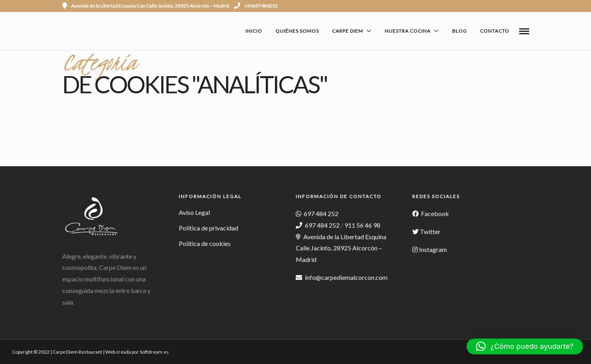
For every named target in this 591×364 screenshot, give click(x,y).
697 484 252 (320, 213)
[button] (525, 346)
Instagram (433, 249)
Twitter (430, 231)
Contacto (495, 31)
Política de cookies (205, 243)
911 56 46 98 (362, 225)
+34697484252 (256, 6)
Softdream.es (154, 352)
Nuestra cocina (408, 31)
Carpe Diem (348, 31)
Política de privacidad (209, 228)
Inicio (254, 31)
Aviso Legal (194, 212)
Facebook (434, 213)
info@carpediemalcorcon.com (346, 277)
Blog (460, 31)
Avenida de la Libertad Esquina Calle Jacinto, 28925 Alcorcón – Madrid (341, 248)
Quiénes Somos (297, 31)
